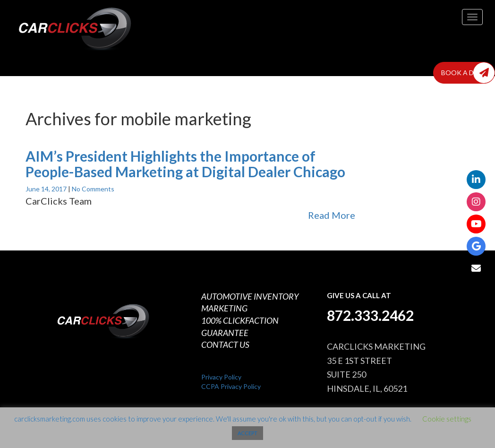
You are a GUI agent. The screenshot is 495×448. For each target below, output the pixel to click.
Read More (332, 215)
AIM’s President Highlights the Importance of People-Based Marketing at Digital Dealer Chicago (185, 164)
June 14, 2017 (47, 189)
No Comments (93, 189)
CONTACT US (225, 345)
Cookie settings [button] (447, 419)
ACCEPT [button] (247, 433)
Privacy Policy (221, 377)
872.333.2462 (370, 315)
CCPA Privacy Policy (231, 386)
